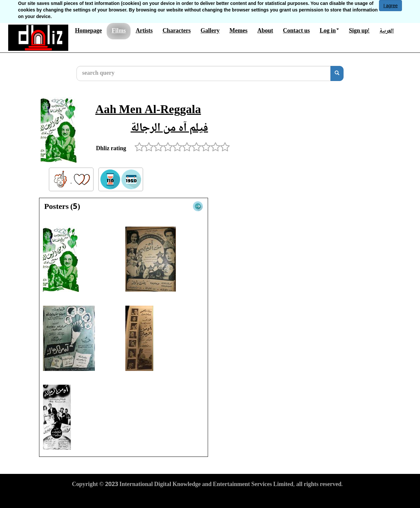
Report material (208, 497)
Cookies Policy (166, 497)
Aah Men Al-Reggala (148, 111)
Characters (177, 31)
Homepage (88, 31)
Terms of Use (88, 497)
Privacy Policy (126, 497)
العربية (387, 31)
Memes (238, 31)
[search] (337, 73)
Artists (144, 31)
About (265, 31)
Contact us (296, 31)
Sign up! (359, 31)
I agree (390, 6)
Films (119, 31)
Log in (329, 31)
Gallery (210, 31)
